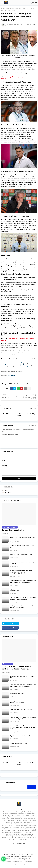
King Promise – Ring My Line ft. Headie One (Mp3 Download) (23, 538)
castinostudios (7, 365)
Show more (33, 408)
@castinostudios (18, 363)
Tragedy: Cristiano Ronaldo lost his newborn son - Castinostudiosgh (23, 590)
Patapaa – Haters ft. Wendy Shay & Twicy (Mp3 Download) (22, 563)
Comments (7, 492)
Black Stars (17, 384)
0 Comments (33, 426)
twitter (11, 623)
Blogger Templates (18, 861)
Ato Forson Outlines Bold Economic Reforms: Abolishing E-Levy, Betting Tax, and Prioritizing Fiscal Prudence (22, 727)
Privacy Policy (30, 855)
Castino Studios (27, 367)
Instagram (28, 628)
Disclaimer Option (26, 857)
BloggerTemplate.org (19, 864)
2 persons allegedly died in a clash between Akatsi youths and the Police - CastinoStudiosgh (23, 581)
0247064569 (11, 375)
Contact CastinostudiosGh (13, 530)
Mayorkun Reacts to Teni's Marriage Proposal (22, 736)
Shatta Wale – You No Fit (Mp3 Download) (21, 554)
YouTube (28, 623)
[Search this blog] (15, 787)
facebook (11, 628)
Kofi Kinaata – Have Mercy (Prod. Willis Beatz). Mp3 (22, 546)
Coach (23, 384)
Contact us (21, 855)
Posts (5, 491)
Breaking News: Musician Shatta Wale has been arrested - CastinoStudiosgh (22, 607)
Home (3, 8)
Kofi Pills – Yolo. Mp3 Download (18, 744)
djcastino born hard (26, 365)
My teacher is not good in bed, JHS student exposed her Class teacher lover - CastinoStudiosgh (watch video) (21, 572)
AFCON (10, 384)
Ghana (8, 8)
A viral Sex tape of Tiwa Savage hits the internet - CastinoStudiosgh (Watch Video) (23, 598)
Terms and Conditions (13, 857)
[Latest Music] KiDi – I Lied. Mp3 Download (21, 709)
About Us (13, 855)
